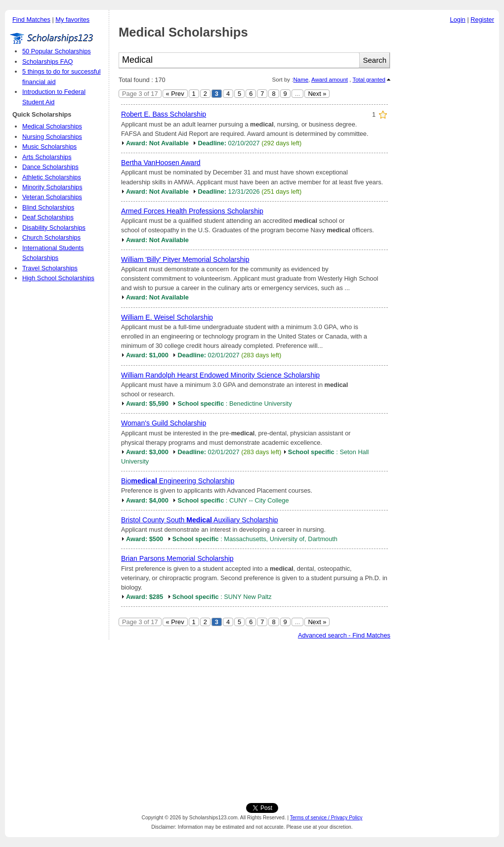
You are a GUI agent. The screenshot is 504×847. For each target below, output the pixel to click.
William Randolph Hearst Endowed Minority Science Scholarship (220, 375)
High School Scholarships (58, 278)
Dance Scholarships (50, 167)
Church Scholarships (51, 237)
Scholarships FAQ (47, 62)
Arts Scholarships (47, 157)
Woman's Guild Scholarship (164, 423)
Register (482, 20)
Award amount (330, 80)
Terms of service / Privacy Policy (326, 818)
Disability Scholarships (54, 228)
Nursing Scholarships (52, 137)
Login (458, 20)
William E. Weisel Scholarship (167, 317)
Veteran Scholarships (52, 197)
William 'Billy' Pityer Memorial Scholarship (185, 259)
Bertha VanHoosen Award (161, 163)
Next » (317, 94)
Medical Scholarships (52, 126)
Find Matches (31, 20)
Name (301, 80)
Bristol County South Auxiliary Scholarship (200, 520)
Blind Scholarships (48, 207)
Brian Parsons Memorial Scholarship (177, 558)
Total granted (369, 80)
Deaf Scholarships (48, 217)
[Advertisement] (447, 177)
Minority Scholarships (52, 187)
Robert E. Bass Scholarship (164, 114)
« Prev (175, 94)
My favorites (72, 20)
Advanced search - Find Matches (344, 635)
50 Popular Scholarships (57, 51)
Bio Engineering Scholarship (178, 481)
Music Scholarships (49, 147)
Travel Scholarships (50, 268)
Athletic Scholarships (52, 177)
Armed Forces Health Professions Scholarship (192, 211)
